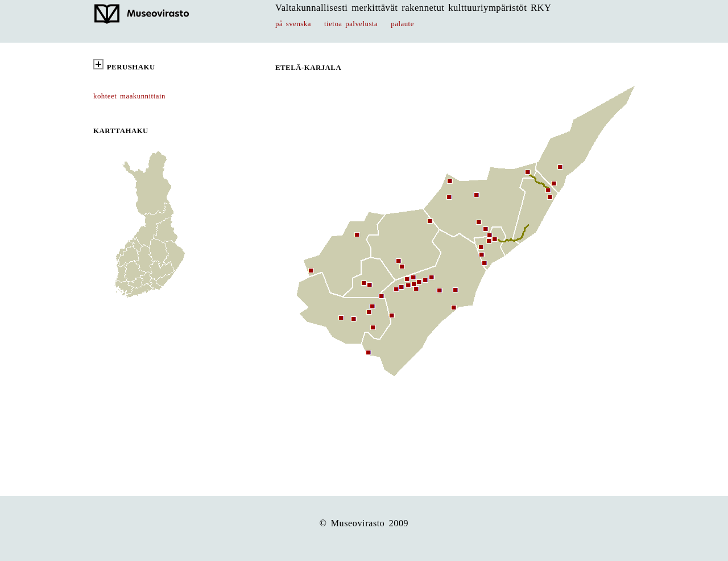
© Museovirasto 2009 (364, 523)
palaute (402, 24)
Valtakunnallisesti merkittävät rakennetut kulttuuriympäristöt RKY (413, 8)
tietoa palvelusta (351, 24)
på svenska (293, 24)
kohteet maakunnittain (129, 96)
